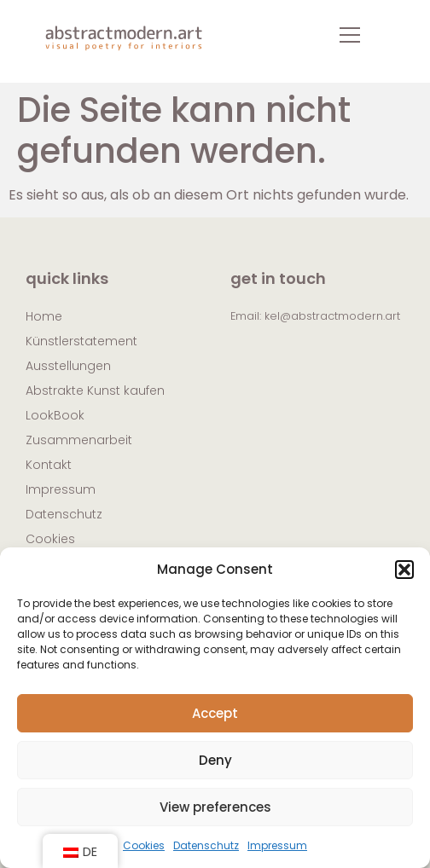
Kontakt (49, 465)
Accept (215, 713)
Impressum (277, 845)
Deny (215, 760)
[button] (404, 570)
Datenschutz (206, 845)
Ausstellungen (68, 366)
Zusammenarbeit (79, 440)
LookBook (55, 415)
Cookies (144, 845)
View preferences (215, 807)
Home (44, 316)
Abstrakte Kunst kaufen (95, 391)
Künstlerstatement (81, 341)
